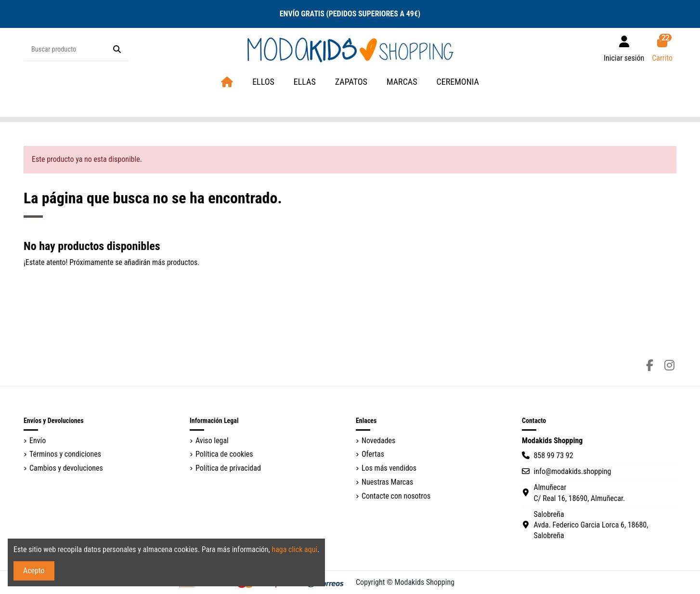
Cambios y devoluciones (66, 468)
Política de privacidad (228, 468)
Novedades (378, 441)
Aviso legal (212, 441)
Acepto (34, 571)
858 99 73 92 (553, 455)
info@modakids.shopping (572, 471)
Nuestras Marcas (387, 482)
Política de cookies (224, 454)
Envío (38, 441)
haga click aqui (294, 549)
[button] (402, 82)
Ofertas (373, 454)
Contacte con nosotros (396, 496)
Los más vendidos (389, 468)
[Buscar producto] (117, 50)
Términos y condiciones (65, 454)
